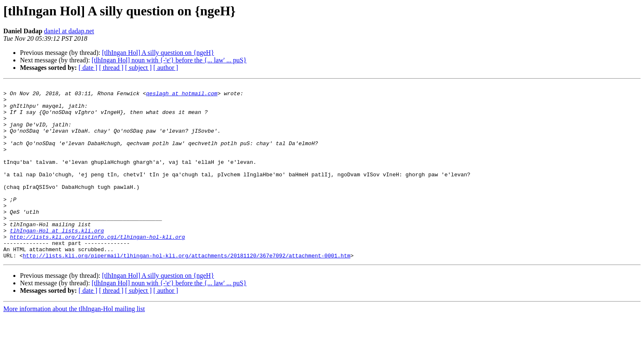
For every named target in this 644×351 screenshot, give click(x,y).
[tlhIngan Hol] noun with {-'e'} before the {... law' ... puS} (169, 60)
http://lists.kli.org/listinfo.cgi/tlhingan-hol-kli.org (97, 268)
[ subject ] (138, 68)
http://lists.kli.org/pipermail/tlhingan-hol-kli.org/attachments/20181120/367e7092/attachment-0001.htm (187, 290)
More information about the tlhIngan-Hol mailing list (74, 344)
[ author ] (166, 68)
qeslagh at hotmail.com (182, 96)
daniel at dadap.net (69, 31)
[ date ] (88, 68)
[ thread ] (111, 68)
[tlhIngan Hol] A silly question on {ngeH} (158, 53)
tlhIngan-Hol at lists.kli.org (57, 260)
